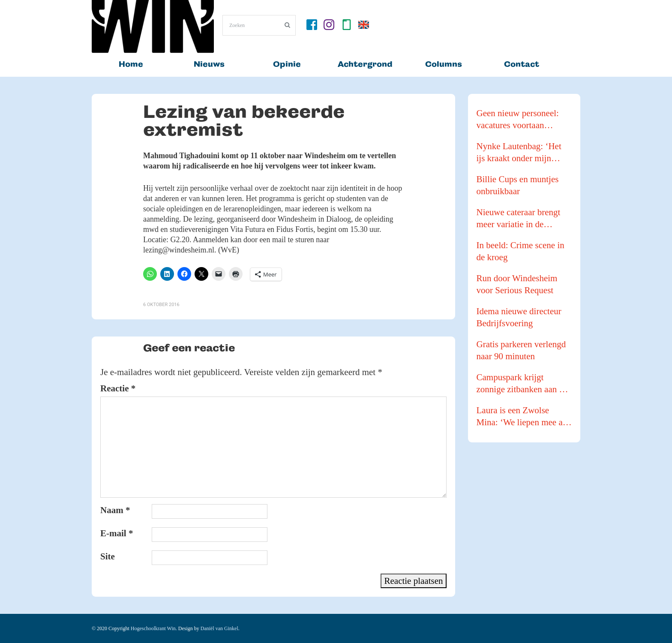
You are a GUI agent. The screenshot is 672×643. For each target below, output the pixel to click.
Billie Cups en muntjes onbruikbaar (518, 185)
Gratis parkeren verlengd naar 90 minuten (521, 350)
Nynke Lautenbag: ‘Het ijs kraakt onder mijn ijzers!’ (519, 153)
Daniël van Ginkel (219, 628)
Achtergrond (365, 64)
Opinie (287, 64)
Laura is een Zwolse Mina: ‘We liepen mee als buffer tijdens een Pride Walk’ (523, 417)
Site (108, 556)
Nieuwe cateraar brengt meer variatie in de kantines (519, 219)
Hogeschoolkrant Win (153, 628)
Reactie (118, 388)
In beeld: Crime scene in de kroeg (520, 251)
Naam (115, 510)
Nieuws (209, 64)
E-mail (117, 533)
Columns (444, 64)
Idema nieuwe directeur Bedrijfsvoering (519, 317)
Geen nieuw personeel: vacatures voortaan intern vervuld (518, 120)
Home (131, 64)
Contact (522, 64)
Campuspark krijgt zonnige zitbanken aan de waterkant (522, 384)
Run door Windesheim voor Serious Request (517, 284)
